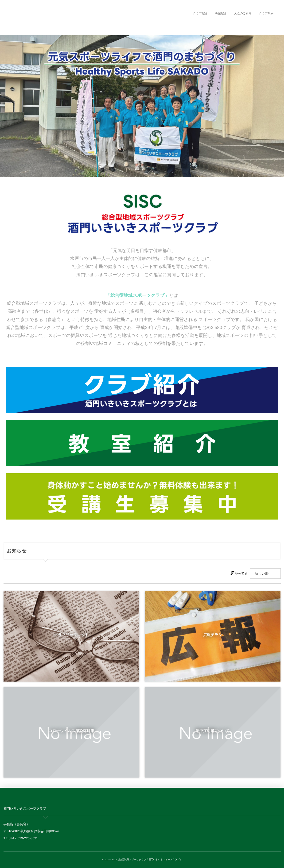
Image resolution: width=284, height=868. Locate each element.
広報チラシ (213, 637)
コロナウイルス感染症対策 (71, 733)
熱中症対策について (213, 733)
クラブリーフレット (71, 637)
